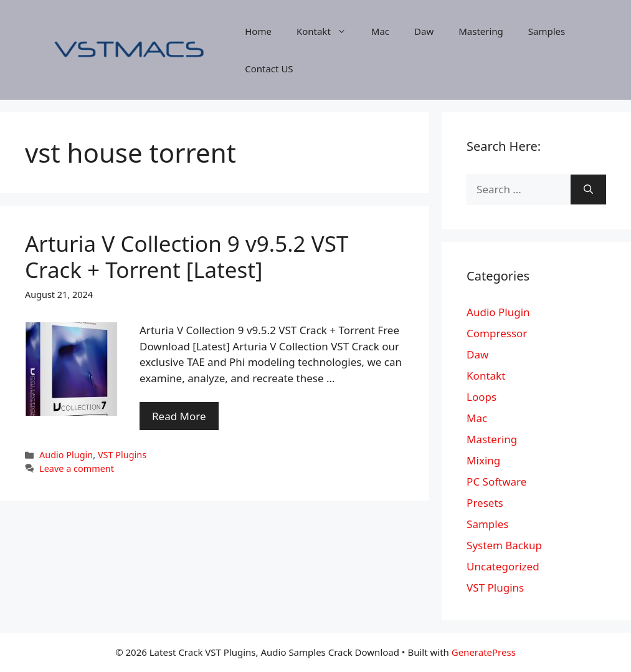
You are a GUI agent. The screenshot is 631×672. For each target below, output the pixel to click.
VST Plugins (122, 455)
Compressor (497, 333)
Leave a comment (77, 468)
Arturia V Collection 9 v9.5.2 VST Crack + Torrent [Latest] (187, 257)
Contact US (269, 69)
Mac (380, 31)
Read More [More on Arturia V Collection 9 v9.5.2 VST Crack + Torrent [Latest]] (179, 416)
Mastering (481, 31)
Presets (485, 503)
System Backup (504, 545)
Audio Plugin (66, 455)
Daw (424, 31)
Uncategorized (503, 566)
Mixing (483, 460)
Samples (547, 31)
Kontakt (328, 31)
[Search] (588, 190)
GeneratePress (484, 652)
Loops (482, 397)
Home (258, 31)
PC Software (496, 482)
